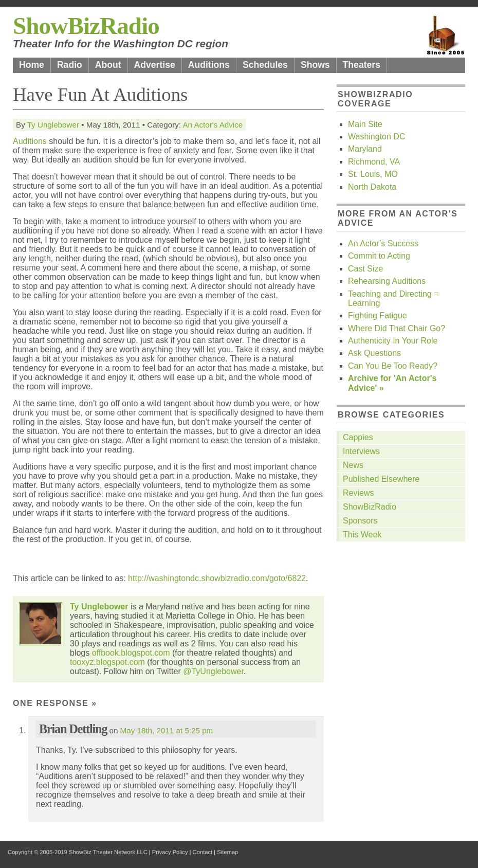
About (108, 65)
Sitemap (227, 852)
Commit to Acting (379, 256)
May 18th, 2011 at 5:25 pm (167, 730)
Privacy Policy (170, 852)
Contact (203, 852)
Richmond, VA (374, 162)
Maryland (365, 149)
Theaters (362, 65)
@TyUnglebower (213, 671)
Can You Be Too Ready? (393, 366)
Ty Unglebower (53, 125)
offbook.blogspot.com (131, 653)
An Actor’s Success (383, 243)
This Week (362, 535)
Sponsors (360, 521)
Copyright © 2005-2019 (38, 852)
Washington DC (376, 137)
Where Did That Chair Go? (397, 328)
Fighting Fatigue (378, 315)
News (353, 465)
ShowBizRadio (86, 26)
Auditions (209, 65)
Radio (70, 65)
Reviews (358, 493)
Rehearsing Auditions (387, 281)
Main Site (365, 124)
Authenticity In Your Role (393, 341)
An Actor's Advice (213, 125)
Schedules (265, 65)
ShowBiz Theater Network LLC (108, 852)
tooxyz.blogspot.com (107, 662)
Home (32, 65)
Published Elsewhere (381, 479)
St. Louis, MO (373, 174)
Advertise (155, 65)
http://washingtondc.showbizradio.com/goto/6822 (217, 578)
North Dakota (372, 187)
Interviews (361, 451)
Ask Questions (374, 353)
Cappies (358, 437)
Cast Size (365, 269)
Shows (315, 65)
